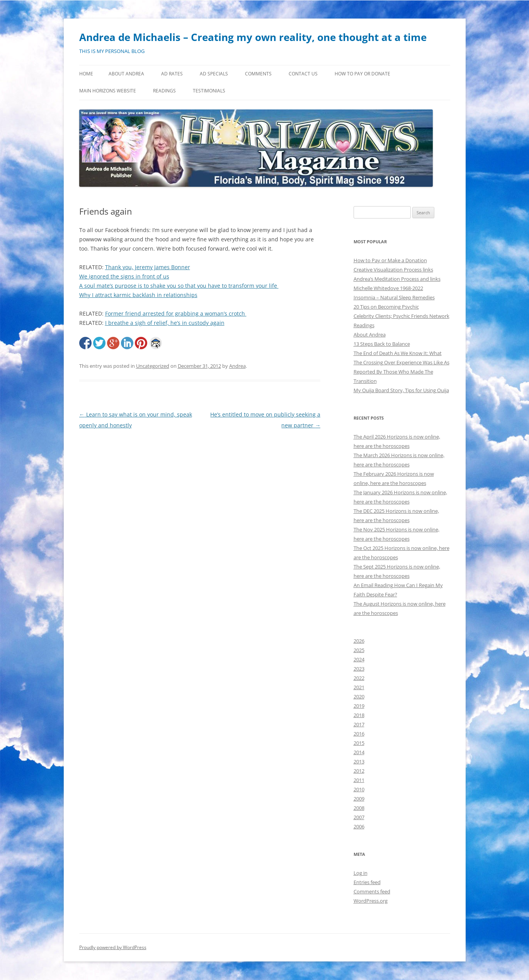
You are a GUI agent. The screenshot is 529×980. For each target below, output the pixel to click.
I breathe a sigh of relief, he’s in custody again (165, 323)
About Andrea (126, 74)
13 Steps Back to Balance (382, 344)
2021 (359, 687)
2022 (359, 678)
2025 (359, 650)
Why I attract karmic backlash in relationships (138, 295)
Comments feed (372, 891)
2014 (359, 752)
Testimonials (209, 91)
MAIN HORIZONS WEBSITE (108, 91)
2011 (359, 780)
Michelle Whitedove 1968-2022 (388, 288)
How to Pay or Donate (362, 74)
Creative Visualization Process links (393, 270)
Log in (361, 873)
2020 (359, 697)
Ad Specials (214, 74)
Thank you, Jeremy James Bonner (148, 267)
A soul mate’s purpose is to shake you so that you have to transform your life (179, 286)
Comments (258, 74)
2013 (359, 761)
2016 (359, 734)
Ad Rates (172, 74)
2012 (359, 771)
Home (86, 74)
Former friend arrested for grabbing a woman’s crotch (176, 313)
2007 (359, 817)
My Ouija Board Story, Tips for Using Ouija (401, 390)
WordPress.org (371, 901)
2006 (359, 826)
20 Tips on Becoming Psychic (386, 307)
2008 (359, 808)
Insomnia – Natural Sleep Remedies (394, 297)
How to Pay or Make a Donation (390, 260)
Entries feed (367, 882)
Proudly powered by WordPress (113, 947)
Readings (164, 91)
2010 (359, 789)
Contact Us (303, 74)
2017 (359, 724)
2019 (359, 706)
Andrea (237, 366)
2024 (359, 659)
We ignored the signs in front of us (124, 276)
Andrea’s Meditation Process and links (397, 279)
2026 (359, 641)
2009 (359, 799)
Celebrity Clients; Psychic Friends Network (401, 316)
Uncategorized (153, 366)
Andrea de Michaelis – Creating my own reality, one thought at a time (253, 37)
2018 (359, 715)
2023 (359, 669)
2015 (359, 743)
